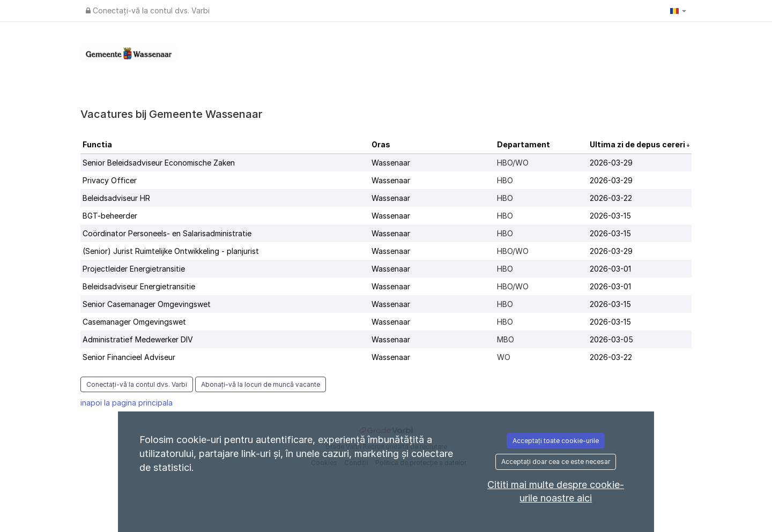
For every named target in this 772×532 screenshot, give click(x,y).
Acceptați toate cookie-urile (556, 441)
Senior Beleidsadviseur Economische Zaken (159, 163)
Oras (381, 144)
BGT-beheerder (110, 216)
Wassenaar (391, 163)
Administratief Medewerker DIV (138, 339)
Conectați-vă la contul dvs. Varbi (148, 10)
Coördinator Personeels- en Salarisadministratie (167, 233)
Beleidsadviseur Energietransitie (139, 286)
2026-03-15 (610, 216)
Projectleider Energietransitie (134, 269)
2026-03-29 (611, 163)
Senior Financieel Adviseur (129, 357)
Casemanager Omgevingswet (134, 322)
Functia (97, 144)
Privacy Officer (110, 180)
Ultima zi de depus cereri (638, 144)
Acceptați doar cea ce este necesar (556, 462)
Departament (524, 144)
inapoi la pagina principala (127, 403)
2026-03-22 (611, 198)
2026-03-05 (611, 339)
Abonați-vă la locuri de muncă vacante (261, 384)
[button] (678, 11)
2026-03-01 (610, 269)
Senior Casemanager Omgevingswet (147, 304)
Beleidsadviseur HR (116, 198)
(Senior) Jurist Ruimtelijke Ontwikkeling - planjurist (171, 251)
